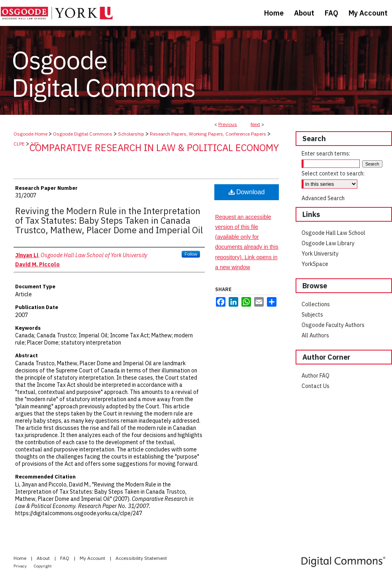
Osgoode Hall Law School (333, 233)
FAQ (65, 558)
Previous (228, 124)
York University (320, 254)
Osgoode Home (30, 134)
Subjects (312, 315)
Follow (191, 254)
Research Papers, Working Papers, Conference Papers (208, 134)
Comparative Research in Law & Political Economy (154, 148)
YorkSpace (315, 264)
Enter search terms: (326, 154)
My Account (93, 558)
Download (247, 192)
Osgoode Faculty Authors (333, 325)
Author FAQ (316, 376)
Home (21, 558)
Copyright (43, 566)
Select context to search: (333, 173)
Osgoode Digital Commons (83, 134)
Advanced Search (323, 198)
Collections (316, 304)
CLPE (19, 144)
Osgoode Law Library (328, 243)
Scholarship (131, 134)
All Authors (315, 335)
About (44, 558)
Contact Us (316, 386)
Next (255, 124)
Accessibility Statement (141, 558)
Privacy (21, 566)
